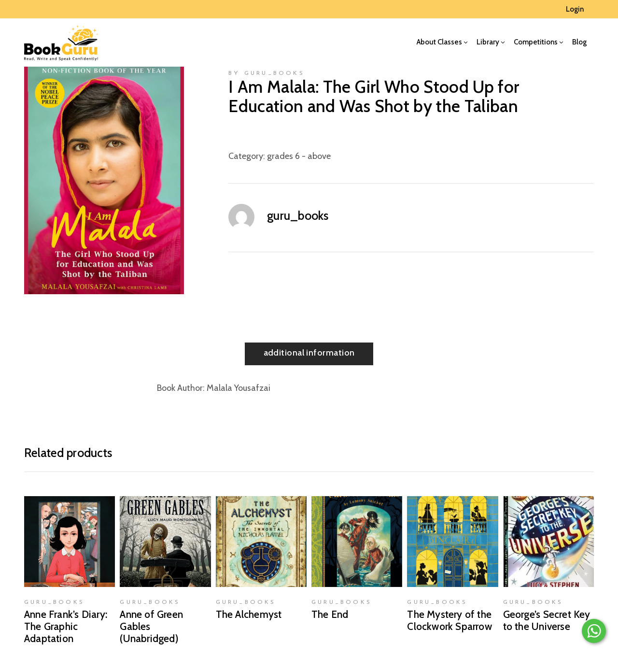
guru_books (298, 215)
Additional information (309, 353)
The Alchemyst (249, 614)
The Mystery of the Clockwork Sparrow (449, 620)
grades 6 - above (299, 156)
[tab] (309, 354)
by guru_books (267, 73)
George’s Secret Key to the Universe (547, 620)
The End (330, 614)
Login (575, 9)
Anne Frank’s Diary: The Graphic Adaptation (66, 626)
